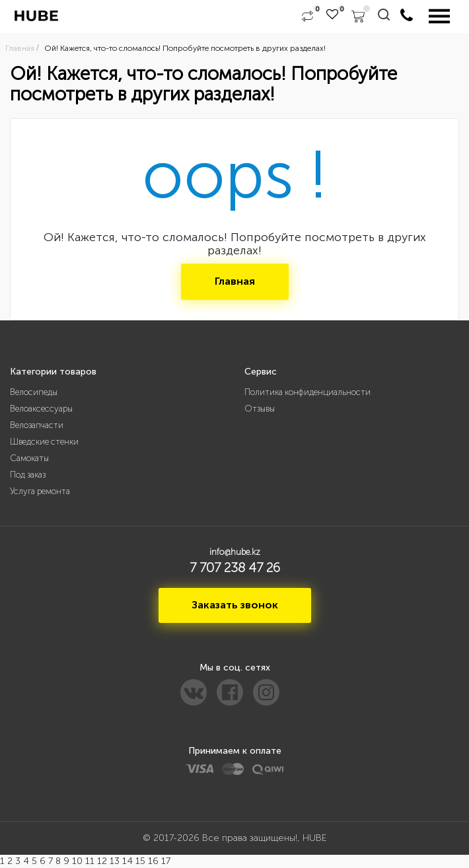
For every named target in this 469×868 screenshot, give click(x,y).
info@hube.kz (235, 552)
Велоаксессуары (41, 409)
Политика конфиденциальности (307, 392)
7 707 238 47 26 (235, 567)
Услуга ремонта (40, 491)
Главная (235, 281)
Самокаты (29, 458)
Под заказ (28, 475)
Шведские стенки (44, 442)
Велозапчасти (37, 425)
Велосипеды (34, 392)
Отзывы (260, 409)
